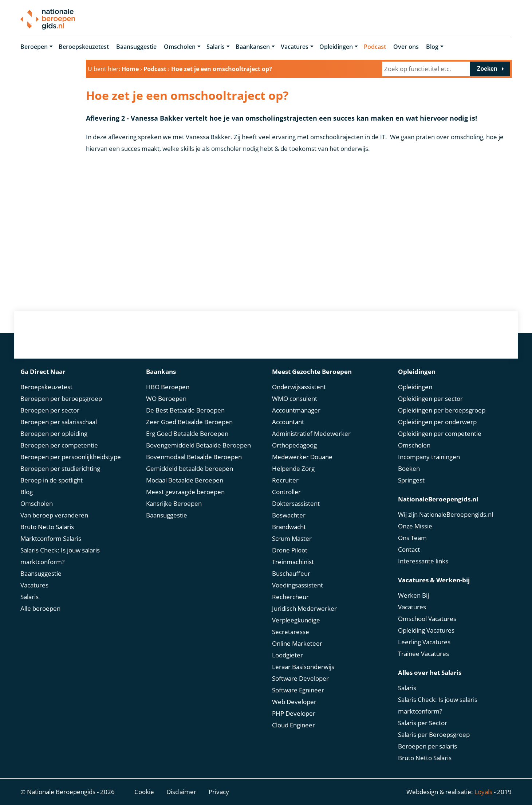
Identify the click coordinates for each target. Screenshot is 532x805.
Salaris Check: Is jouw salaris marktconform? (60, 556)
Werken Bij (413, 595)
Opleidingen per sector (430, 398)
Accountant (288, 422)
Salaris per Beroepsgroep (434, 734)
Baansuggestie (136, 47)
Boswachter (289, 515)
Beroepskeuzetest (84, 47)
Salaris (216, 47)
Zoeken (487, 69)
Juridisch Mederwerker (304, 608)
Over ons (406, 47)
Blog (432, 47)
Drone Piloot (290, 550)
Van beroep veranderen (54, 515)
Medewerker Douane (302, 457)
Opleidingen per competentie (440, 433)
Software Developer (300, 678)
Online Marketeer (297, 643)
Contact (409, 549)
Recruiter (285, 480)
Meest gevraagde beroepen (185, 492)
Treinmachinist (293, 562)
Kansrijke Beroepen (174, 503)
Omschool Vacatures (427, 619)
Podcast (375, 47)
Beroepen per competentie (59, 445)
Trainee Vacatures (423, 654)
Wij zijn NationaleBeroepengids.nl (446, 514)
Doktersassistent (296, 503)
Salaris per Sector (423, 723)
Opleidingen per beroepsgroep (442, 410)
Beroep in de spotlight (52, 480)
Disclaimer (181, 792)
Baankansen (253, 47)
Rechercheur (290, 597)
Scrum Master (292, 538)
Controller (286, 492)
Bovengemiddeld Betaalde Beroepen (198, 445)
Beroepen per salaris (427, 746)
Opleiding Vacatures (426, 630)
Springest (411, 480)
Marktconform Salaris (51, 538)
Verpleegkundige (296, 620)
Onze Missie (415, 526)
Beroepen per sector (50, 410)
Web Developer (294, 702)
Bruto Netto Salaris (47, 527)
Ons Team (412, 538)
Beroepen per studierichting (60, 468)
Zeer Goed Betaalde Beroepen (189, 422)
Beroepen (34, 47)
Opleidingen (336, 47)
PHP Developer (294, 713)
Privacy (219, 792)
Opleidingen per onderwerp (437, 422)
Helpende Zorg (293, 468)
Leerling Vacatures (424, 642)
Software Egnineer (298, 690)
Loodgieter (287, 655)
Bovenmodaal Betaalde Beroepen (194, 457)
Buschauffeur (291, 573)
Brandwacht (289, 527)
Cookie (144, 792)
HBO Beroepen (168, 387)
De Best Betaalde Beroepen (185, 410)
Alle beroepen (40, 608)
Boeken (409, 468)
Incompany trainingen (429, 457)
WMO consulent (295, 398)
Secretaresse (291, 632)
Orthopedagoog (294, 445)
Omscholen (180, 47)
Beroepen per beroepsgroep (61, 398)
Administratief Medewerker (311, 433)
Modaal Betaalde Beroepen (185, 480)
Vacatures (295, 47)
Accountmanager (296, 410)
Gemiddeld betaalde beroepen (190, 468)
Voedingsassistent (297, 585)
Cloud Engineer (293, 725)
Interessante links (423, 561)
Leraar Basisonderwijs (303, 667)
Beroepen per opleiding (54, 433)
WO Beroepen (166, 398)
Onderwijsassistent (299, 387)
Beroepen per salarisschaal (59, 422)
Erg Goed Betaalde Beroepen (187, 433)
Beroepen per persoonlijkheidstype (71, 457)
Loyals (483, 792)
